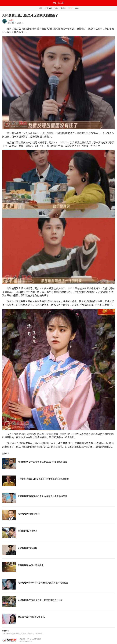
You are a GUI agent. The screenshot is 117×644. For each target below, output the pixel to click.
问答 (77, 8)
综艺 (71, 8)
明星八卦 (48, 8)
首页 (40, 8)
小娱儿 (11, 20)
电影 (56, 8)
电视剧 (63, 8)
